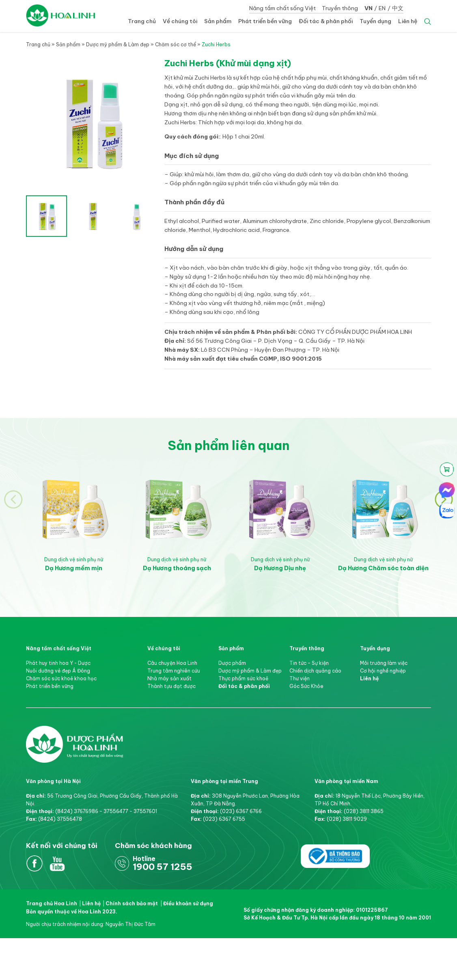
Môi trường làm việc (384, 663)
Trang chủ (142, 21)
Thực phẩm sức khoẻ (243, 678)
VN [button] (369, 8)
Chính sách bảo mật (132, 903)
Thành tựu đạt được (171, 686)
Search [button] (428, 22)
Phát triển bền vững (265, 21)
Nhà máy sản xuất (169, 678)
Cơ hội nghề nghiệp (383, 671)
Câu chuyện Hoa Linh (172, 663)
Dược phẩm (232, 663)
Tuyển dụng (375, 21)
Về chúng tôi (180, 21)
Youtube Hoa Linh (57, 864)
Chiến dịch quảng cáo (315, 671)
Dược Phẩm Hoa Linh (74, 733)
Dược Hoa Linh (61, 15)
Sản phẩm (218, 21)
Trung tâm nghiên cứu (174, 671)
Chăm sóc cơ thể (176, 44)
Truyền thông (340, 8)
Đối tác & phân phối (326, 21)
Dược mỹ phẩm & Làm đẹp (118, 44)
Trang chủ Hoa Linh (52, 903)
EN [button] (382, 8)
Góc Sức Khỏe (306, 686)
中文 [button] (398, 8)
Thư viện (300, 678)
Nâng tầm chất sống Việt (282, 8)
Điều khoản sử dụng (188, 903)
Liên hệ (408, 21)
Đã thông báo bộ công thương (335, 856)
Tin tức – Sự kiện (309, 663)
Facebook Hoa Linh (35, 864)
